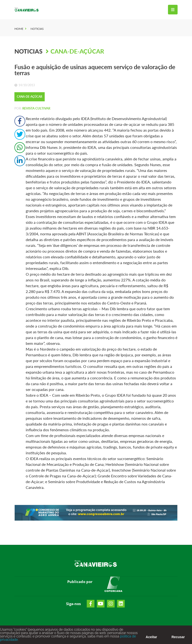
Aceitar (151, 638)
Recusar (178, 638)
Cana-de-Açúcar (77, 51)
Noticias (37, 29)
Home (19, 29)
